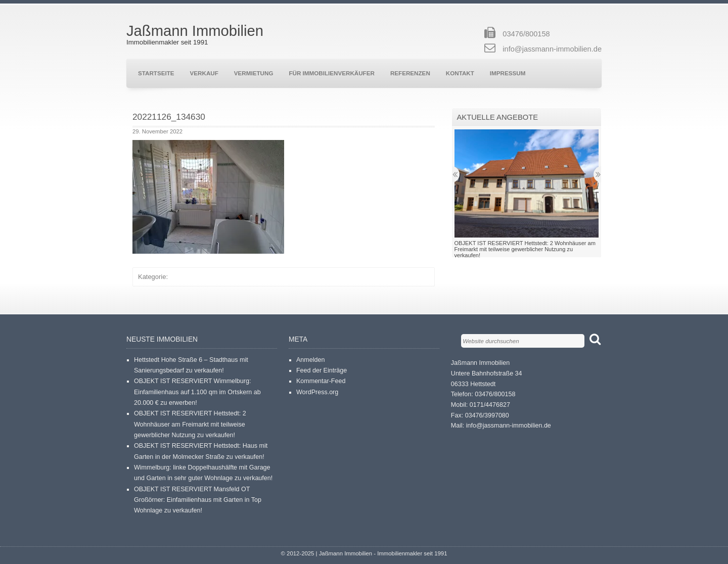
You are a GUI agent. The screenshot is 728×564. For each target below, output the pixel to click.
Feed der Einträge (322, 370)
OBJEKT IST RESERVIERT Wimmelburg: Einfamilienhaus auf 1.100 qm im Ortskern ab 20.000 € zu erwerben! (197, 392)
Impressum (508, 73)
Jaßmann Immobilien (195, 31)
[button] (208, 197)
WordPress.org (317, 392)
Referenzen (410, 73)
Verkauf (204, 73)
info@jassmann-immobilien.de (552, 49)
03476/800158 (526, 34)
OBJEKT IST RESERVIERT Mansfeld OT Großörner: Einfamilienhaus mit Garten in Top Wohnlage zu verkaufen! (198, 500)
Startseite (156, 73)
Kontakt (460, 73)
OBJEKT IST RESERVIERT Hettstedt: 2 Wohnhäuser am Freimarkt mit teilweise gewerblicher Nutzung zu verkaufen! (190, 424)
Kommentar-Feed (321, 381)
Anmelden (310, 360)
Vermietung (254, 73)
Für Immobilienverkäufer (331, 73)
